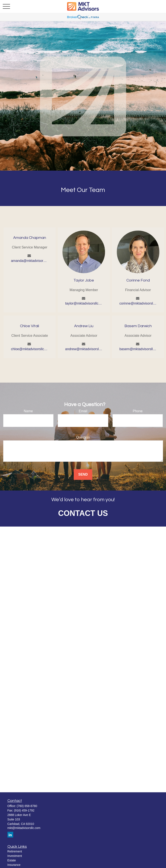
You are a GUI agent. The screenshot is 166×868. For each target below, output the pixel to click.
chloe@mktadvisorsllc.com (30, 349)
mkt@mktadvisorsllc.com (24, 828)
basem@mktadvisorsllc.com (138, 349)
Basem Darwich (138, 326)
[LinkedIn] (10, 835)
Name (28, 411)
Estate (12, 860)
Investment (15, 856)
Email (83, 411)
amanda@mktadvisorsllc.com (30, 261)
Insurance (14, 865)
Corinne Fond (138, 280)
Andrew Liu (84, 326)
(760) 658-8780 (27, 806)
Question (83, 437)
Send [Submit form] (83, 474)
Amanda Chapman (30, 238)
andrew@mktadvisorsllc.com (84, 349)
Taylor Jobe (84, 280)
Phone (138, 411)
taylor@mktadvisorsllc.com (84, 303)
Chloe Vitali (30, 326)
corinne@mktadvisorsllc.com (138, 303)
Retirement (15, 851)
